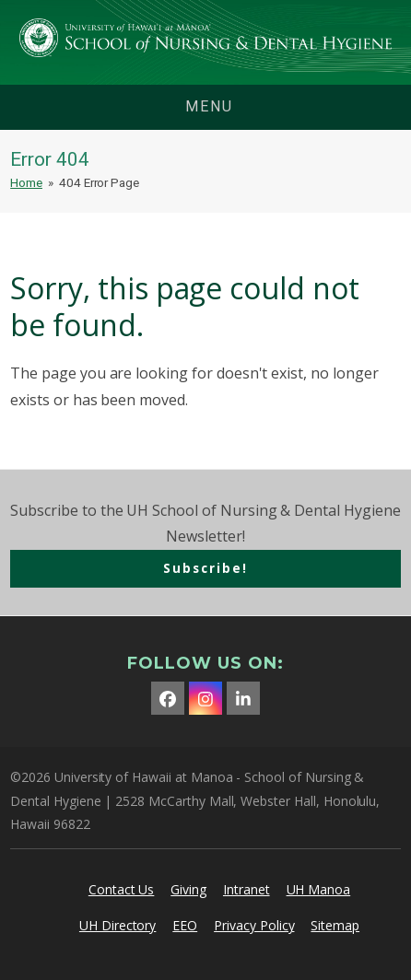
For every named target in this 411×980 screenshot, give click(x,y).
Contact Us (122, 889)
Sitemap (335, 925)
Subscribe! (205, 568)
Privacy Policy (254, 925)
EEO (185, 925)
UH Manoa (319, 889)
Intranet (247, 889)
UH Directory (117, 925)
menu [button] (209, 106)
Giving (188, 889)
